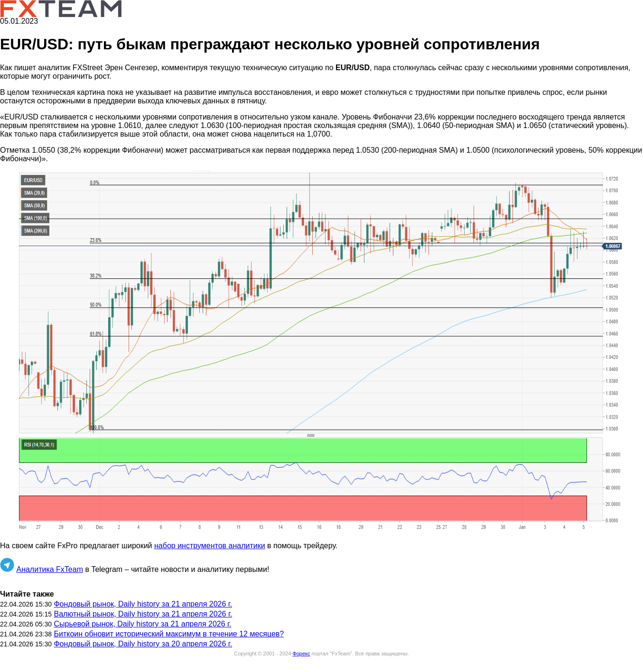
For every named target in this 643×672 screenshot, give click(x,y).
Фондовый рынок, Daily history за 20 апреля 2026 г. (143, 644)
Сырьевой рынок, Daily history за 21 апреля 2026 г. (142, 624)
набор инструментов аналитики (210, 546)
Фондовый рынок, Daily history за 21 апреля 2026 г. (143, 604)
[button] (321, 352)
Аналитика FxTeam (50, 569)
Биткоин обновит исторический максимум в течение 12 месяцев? (169, 634)
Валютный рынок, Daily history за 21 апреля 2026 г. (143, 614)
